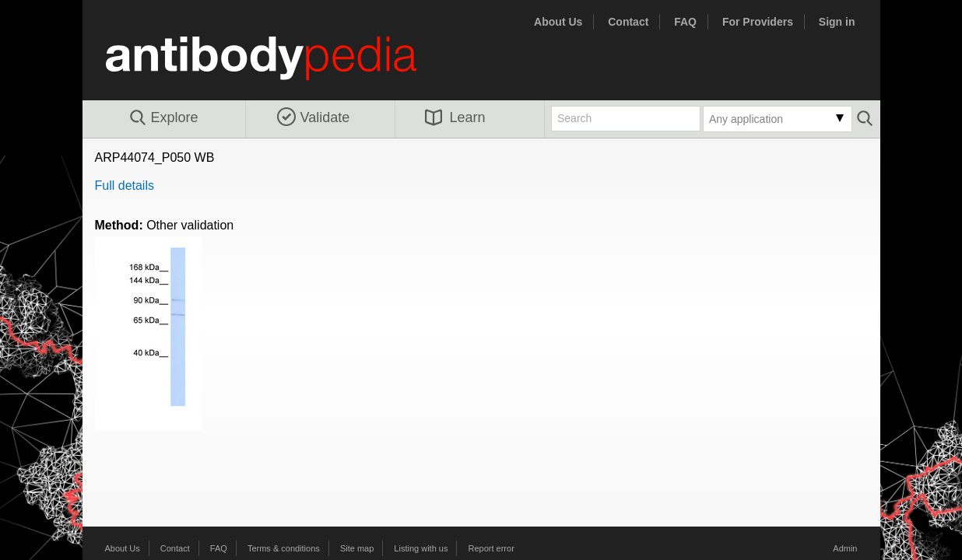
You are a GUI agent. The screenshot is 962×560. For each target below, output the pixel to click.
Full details (125, 185)
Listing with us (421, 548)
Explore (163, 118)
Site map (357, 548)
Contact (628, 22)
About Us (558, 22)
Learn (455, 117)
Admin (845, 548)
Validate (314, 117)
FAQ (685, 22)
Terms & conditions (284, 548)
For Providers (758, 22)
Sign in (837, 22)
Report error (492, 548)
